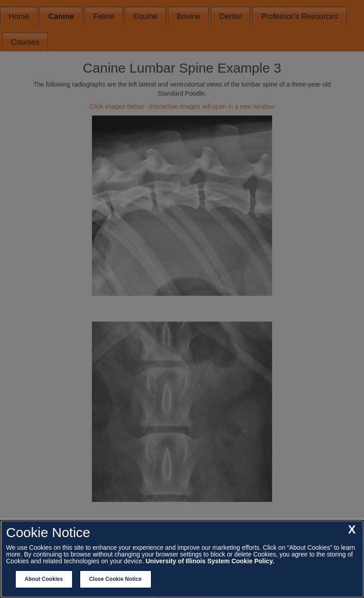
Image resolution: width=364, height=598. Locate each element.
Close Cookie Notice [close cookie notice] (116, 579)
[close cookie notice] (352, 530)
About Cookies (44, 579)
